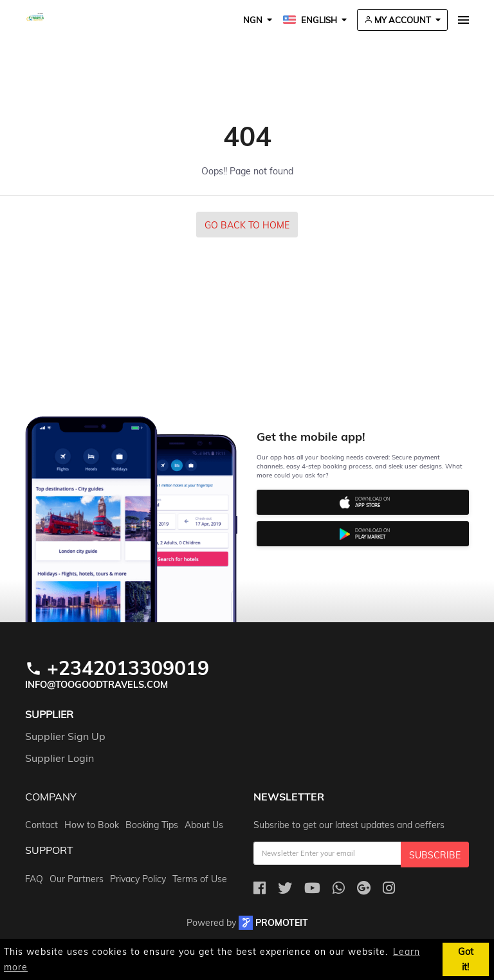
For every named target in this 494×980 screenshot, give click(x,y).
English (310, 20)
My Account (398, 20)
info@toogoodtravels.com (96, 685)
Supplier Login (59, 758)
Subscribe (435, 855)
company (51, 797)
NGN (253, 20)
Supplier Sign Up (65, 736)
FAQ (34, 879)
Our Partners (77, 879)
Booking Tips (152, 825)
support (49, 851)
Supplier (49, 714)
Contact (41, 825)
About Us (204, 825)
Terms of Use (200, 879)
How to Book (92, 825)
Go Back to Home (247, 225)
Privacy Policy (138, 879)
